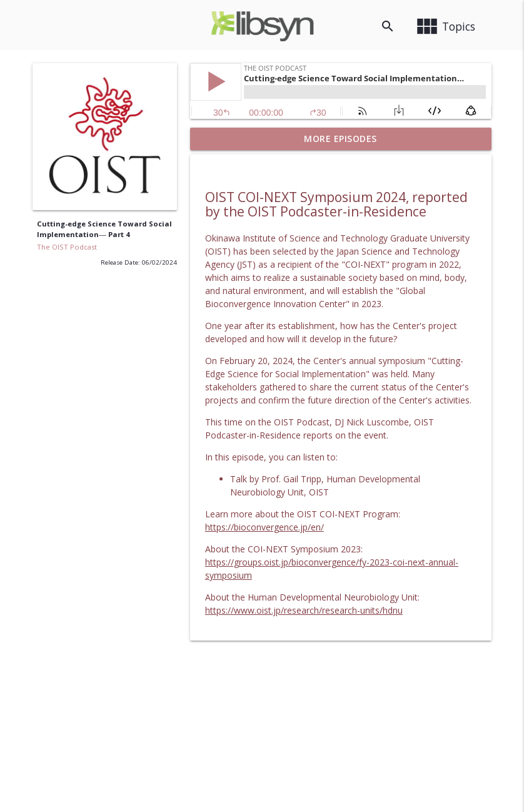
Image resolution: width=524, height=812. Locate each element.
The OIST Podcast (67, 247)
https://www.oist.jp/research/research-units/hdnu (304, 610)
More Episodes (340, 139)
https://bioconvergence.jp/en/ (265, 527)
